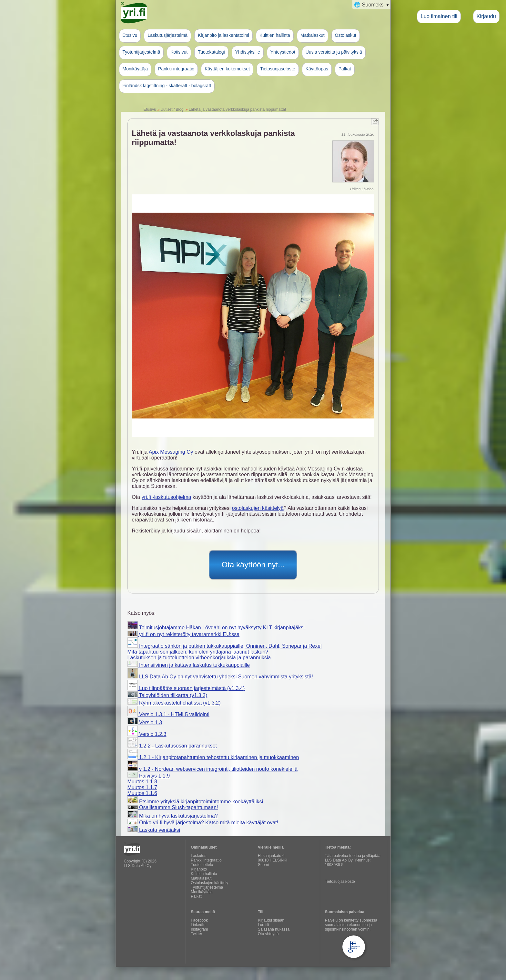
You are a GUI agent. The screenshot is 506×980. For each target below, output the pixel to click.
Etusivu (130, 35)
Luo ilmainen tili (439, 16)
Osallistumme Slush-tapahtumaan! (173, 807)
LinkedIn (198, 925)
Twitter (196, 934)
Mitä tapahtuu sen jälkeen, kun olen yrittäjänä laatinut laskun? (198, 652)
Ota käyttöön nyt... (253, 565)
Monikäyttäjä (135, 69)
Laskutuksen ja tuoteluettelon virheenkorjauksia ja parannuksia (199, 658)
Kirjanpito (199, 869)
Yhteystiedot (283, 52)
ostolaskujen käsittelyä (258, 508)
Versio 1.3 (145, 722)
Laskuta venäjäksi (154, 830)
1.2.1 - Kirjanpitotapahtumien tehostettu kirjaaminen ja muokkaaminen (213, 757)
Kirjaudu (486, 16)
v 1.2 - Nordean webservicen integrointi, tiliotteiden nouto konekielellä (213, 769)
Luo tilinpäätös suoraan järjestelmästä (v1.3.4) (186, 688)
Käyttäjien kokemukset (227, 69)
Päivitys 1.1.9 (149, 776)
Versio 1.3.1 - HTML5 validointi (168, 714)
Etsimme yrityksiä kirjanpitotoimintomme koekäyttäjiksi (195, 802)
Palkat (345, 69)
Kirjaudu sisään (271, 920)
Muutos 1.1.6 (142, 793)
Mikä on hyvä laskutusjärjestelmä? (173, 816)
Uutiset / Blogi (172, 109)
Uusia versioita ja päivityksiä (334, 52)
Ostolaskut (346, 35)
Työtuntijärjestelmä (142, 52)
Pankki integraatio (206, 860)
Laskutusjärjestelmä (167, 35)
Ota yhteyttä (268, 934)
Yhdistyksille (248, 52)
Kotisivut (179, 52)
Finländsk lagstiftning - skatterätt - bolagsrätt (167, 86)
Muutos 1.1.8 (142, 782)
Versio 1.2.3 (147, 734)
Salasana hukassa (274, 929)
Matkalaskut (313, 35)
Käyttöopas (317, 69)
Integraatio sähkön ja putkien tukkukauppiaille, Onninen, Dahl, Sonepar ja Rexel (225, 646)
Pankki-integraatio (176, 69)
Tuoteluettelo (202, 865)
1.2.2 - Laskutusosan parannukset (172, 746)
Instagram (199, 929)
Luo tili (263, 925)
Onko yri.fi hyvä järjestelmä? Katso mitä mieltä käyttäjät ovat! (203, 823)
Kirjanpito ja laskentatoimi (223, 35)
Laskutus (198, 856)
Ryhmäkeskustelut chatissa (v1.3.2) (174, 703)
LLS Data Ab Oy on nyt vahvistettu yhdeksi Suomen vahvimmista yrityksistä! (220, 677)
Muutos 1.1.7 (142, 787)
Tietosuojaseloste (278, 69)
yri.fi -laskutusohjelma (167, 497)
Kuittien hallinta (275, 35)
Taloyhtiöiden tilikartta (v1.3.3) (167, 695)
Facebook (199, 920)
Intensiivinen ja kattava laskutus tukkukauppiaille (189, 665)
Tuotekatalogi (211, 52)
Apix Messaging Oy (171, 452)
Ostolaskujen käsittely (209, 883)
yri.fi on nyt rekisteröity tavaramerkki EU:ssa (184, 634)
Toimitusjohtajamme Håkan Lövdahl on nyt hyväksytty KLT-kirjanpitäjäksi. (217, 628)
